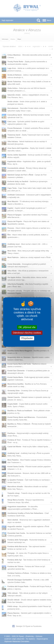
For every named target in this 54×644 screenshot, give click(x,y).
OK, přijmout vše (27, 327)
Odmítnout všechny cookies (27, 333)
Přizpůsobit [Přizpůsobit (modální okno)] (27, 338)
